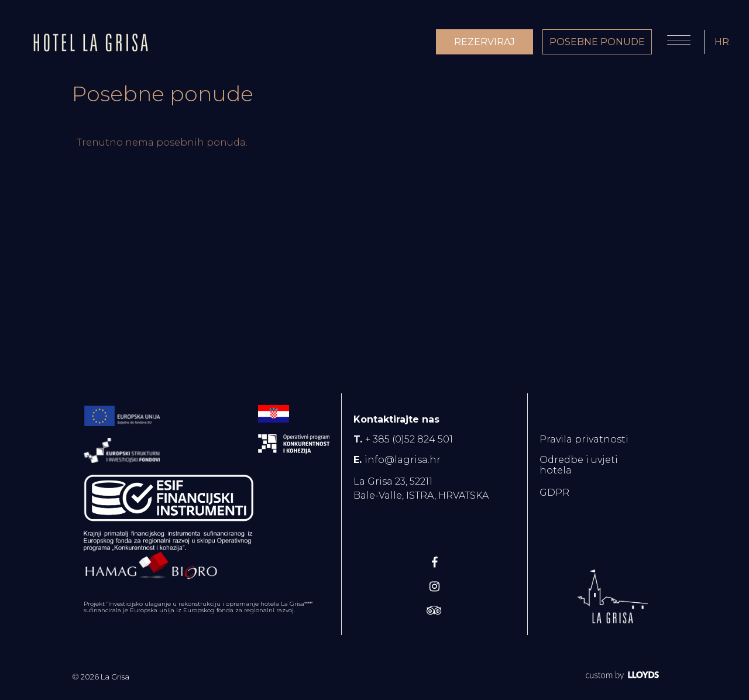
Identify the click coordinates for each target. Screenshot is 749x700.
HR (722, 42)
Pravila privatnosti (584, 439)
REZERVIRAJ (485, 42)
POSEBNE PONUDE (597, 42)
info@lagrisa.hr (403, 460)
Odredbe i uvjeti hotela (579, 465)
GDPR (554, 493)
